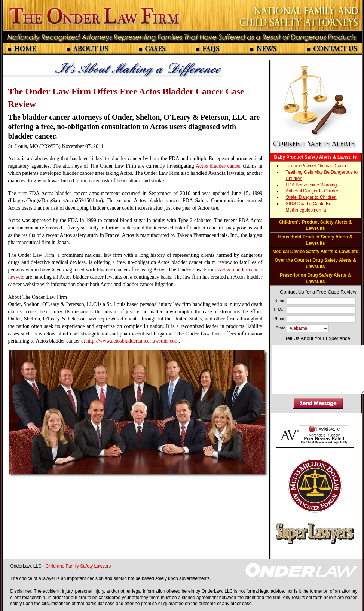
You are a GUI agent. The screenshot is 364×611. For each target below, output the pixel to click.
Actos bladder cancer (218, 166)
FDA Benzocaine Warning (311, 185)
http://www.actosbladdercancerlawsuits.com (133, 341)
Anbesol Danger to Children (313, 191)
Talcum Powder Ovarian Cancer (317, 166)
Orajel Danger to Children (311, 197)
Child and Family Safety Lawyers (78, 566)
